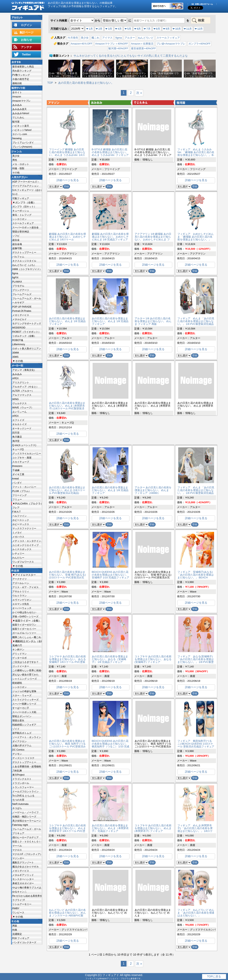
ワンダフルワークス (23, 562)
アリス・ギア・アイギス (25, 587)
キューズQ (18, 449)
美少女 (16, 156)
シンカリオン (20, 219)
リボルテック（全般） (24, 336)
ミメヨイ (17, 533)
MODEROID (19, 328)
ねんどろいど (146, 38)
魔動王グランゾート (23, 862)
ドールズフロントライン (25, 792)
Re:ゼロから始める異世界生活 (27, 896)
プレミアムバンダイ (23, 143)
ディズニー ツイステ (23, 758)
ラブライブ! (19, 900)
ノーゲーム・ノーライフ (25, 812)
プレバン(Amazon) (22, 147)
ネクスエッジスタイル (24, 261)
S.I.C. (15, 194)
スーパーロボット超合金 (25, 227)
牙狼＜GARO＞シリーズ (25, 617)
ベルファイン (20, 516)
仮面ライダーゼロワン (24, 625)
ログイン (26, 25)
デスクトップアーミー (24, 253)
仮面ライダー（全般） (28, 621)
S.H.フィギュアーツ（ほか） (27, 190)
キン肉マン (18, 650)
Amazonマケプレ (22, 101)
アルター (130, 38)
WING (16, 399)
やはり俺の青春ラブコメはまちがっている (27, 888)
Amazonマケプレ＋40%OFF (112, 44)
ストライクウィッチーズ (25, 700)
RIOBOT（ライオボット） (26, 332)
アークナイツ (20, 579)
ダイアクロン (20, 741)
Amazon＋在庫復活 (142, 44)
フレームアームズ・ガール (27, 298)
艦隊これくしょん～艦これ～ (27, 637)
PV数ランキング (21, 75)
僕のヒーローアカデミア (25, 837)
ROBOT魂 (18, 340)
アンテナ (26, 47)
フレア (16, 508)
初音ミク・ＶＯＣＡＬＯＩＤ (27, 842)
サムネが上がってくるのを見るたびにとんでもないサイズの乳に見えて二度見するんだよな (131, 56)
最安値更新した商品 (23, 67)
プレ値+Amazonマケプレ (171, 44)
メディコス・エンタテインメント (27, 541)
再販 (15, 926)
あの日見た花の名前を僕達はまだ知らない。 (86, 83)
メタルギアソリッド (23, 875)
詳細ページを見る (68, 180)
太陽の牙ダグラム (22, 746)
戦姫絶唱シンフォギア (24, 725)
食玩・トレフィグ (22, 215)
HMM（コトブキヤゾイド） (27, 269)
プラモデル (18, 286)
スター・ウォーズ (22, 695)
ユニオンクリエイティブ (25, 545)
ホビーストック (21, 520)
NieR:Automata (20, 804)
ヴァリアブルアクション (25, 186)
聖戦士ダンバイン (22, 716)
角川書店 (17, 437)
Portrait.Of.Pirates (22, 311)
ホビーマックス (21, 524)
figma (15, 273)
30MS (15, 357)
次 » (139, 93)
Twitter (26, 54)
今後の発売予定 (21, 79)
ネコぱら (17, 808)
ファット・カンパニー (24, 487)
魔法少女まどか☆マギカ (25, 867)
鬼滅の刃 (17, 645)
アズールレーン (21, 583)
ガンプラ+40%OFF (200, 44)
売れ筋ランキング (22, 71)
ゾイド (16, 729)
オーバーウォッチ (22, 608)
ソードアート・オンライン (27, 737)
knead (16, 479)
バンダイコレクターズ (24, 942)
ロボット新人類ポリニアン (27, 349)
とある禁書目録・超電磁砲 (27, 766)
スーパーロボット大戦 (24, 712)
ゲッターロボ (20, 658)
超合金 (16, 240)
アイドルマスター (25, 575)
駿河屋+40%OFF (118, 48)
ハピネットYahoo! (22, 130)
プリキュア (18, 833)
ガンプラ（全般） (25, 203)
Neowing (17, 138)
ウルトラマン (20, 596)
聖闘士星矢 (18, 721)
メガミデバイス (21, 315)
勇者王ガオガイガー (23, 883)
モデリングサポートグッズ (27, 323)
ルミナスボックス (22, 549)
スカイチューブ (21, 462)
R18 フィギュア (21, 938)
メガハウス (18, 537)
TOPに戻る (214, 976)
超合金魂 (17, 244)
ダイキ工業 (18, 474)
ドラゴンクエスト (22, 779)
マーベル (17, 846)
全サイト (17, 92)
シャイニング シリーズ (25, 679)
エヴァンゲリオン (22, 600)
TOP (50, 83)
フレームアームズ (22, 294)
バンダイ (17, 483)
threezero (17, 466)
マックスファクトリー (24, 528)
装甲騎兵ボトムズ (22, 733)
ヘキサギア (18, 303)
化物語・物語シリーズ (24, 817)
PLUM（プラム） (22, 491)
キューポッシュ (21, 211)
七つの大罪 (18, 800)
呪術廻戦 (17, 683)
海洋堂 (16, 441)
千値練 (16, 470)
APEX (16, 378)
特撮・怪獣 (18, 168)
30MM (16, 353)
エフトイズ (18, 420)
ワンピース (18, 913)
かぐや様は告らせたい (24, 612)
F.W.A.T (17, 512)
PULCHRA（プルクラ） (28, 504)
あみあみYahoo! (21, 113)
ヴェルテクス (20, 403)
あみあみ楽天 (20, 109)
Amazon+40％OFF (82, 44)
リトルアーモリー (22, 904)
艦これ (95, 38)
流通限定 (17, 934)
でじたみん (18, 118)
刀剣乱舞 (17, 771)
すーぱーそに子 (21, 708)
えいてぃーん (20, 412)
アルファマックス (22, 395)
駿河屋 (16, 122)
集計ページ (26, 32)
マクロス (17, 850)
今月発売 (73, 38)
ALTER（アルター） (23, 391)
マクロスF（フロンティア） (27, 854)
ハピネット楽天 (21, 126)
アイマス (107, 38)
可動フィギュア (21, 198)
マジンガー (18, 858)
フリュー (17, 499)
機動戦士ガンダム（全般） (28, 641)
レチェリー (18, 554)
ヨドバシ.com (20, 134)
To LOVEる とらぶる (23, 796)
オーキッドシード (22, 428)
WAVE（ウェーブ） (23, 408)
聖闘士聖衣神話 (21, 232)
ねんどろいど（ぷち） (24, 265)
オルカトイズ (20, 424)
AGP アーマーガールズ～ (26, 182)
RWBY (16, 908)
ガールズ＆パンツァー (24, 633)
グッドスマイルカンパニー (27, 454)
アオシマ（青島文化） (24, 370)
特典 (15, 930)
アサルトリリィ (21, 591)
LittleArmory (19, 344)
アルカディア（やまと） (25, 387)
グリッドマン (20, 654)
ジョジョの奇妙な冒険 (24, 691)
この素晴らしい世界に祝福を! (27, 670)
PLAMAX (17, 282)
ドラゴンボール (21, 783)
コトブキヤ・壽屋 (22, 458)
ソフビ (16, 236)
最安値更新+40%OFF (143, 48)
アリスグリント (21, 383)
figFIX (15, 278)
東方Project (18, 775)
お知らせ (26, 40)
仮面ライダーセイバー (24, 629)
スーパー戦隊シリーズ (24, 704)
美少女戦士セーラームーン (27, 821)
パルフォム (18, 257)
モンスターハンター (23, 879)
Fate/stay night (20, 825)
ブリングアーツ (21, 290)
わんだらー (18, 558)
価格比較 (17, 83)
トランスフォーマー (23, 787)
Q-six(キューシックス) (24, 445)
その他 (16, 173)
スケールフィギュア (23, 223)
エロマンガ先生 (21, 604)
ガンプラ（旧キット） (24, 207)
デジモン (17, 754)
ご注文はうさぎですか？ (25, 662)
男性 (15, 160)
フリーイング (20, 495)
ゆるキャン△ (20, 892)
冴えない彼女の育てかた (25, 675)
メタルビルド (20, 319)
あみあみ (17, 105)
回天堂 (16, 433)
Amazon (17, 97)
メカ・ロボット (21, 164)
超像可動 (17, 248)
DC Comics (18, 750)
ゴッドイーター (21, 666)
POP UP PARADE (22, 307)
